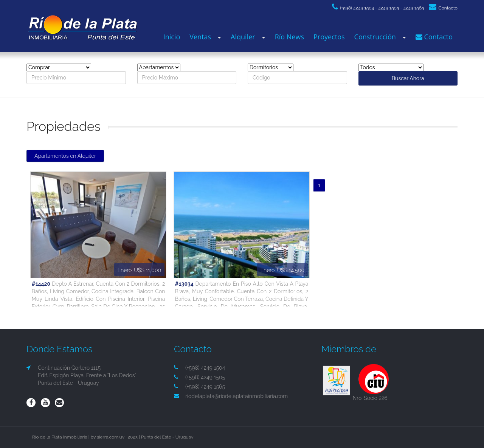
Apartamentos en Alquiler (65, 156)
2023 (133, 437)
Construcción (375, 37)
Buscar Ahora (408, 78)
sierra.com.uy (111, 437)
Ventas (200, 37)
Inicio (172, 37)
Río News (289, 37)
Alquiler (243, 37)
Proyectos (329, 37)
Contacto (443, 8)
